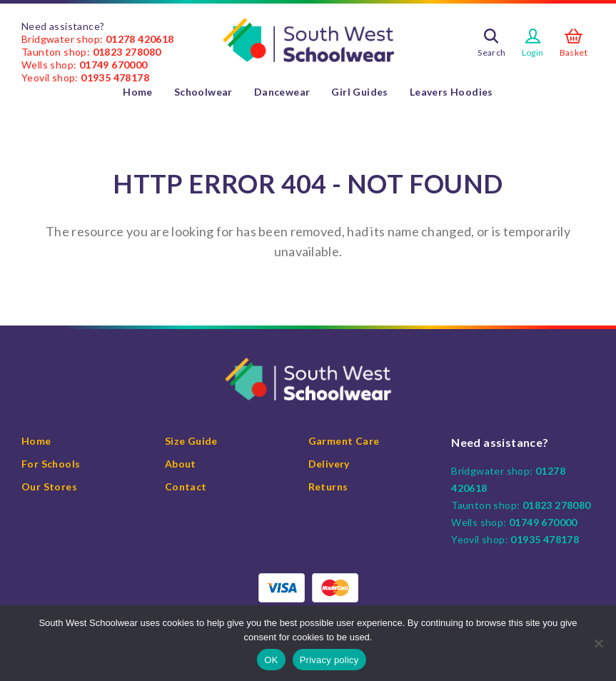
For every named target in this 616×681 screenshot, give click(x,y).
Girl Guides (359, 92)
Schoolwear (203, 92)
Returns (328, 486)
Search (491, 52)
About (181, 464)
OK (271, 660)
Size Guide (191, 441)
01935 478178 (115, 77)
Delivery (329, 464)
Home (138, 92)
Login (533, 52)
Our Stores (49, 486)
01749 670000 (113, 65)
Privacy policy (329, 660)
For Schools (51, 464)
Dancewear (282, 92)
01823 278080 (127, 52)
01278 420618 (140, 39)
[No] (598, 643)
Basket (574, 52)
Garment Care (344, 441)
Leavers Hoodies (451, 92)
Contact (186, 486)
